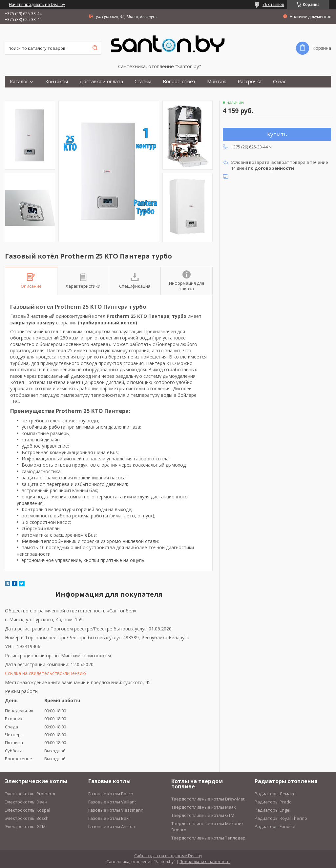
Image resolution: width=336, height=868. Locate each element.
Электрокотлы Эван (26, 802)
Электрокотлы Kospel (28, 810)
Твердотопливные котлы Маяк (204, 807)
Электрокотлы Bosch (27, 818)
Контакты (57, 81)
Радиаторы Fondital (275, 826)
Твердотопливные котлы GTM (203, 815)
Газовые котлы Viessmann (116, 810)
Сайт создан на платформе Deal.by (168, 856)
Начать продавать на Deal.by (37, 5)
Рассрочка (250, 81)
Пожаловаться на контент (205, 862)
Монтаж (217, 81)
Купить (277, 134)
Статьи (143, 81)
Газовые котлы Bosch (111, 794)
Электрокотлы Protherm (30, 794)
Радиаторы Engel (273, 810)
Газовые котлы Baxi (109, 818)
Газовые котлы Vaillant (112, 802)
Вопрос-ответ (179, 81)
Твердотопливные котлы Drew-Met (208, 799)
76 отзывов (273, 4)
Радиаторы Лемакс (275, 794)
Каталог (19, 81)
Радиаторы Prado (273, 802)
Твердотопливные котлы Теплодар (208, 838)
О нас (280, 81)
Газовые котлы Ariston (112, 826)
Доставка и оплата (101, 81)
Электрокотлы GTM (25, 826)
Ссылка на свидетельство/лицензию (45, 673)
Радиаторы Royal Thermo (281, 818)
